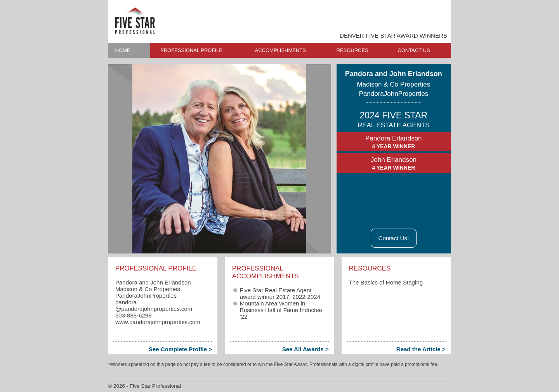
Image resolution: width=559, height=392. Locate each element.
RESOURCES (352, 50)
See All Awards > (306, 349)
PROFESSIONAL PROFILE (191, 50)
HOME (122, 50)
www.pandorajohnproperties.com (158, 322)
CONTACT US (414, 50)
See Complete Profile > (180, 349)
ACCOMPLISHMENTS (280, 50)
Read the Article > (421, 349)
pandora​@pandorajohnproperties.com (154, 305)
